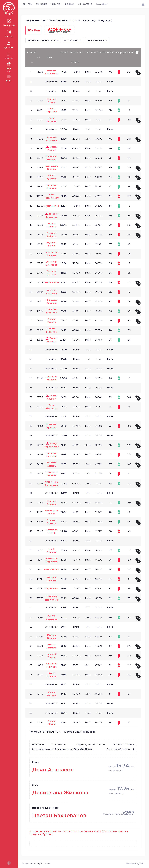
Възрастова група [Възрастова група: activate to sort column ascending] (76, 57)
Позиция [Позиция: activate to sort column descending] (31, 53)
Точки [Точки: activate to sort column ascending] (110, 53)
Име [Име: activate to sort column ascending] (50, 57)
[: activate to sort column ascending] (138, 57)
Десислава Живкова (60, 792)
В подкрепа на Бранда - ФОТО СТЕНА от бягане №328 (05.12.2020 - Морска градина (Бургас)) (79, 833)
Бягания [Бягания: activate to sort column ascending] (129, 53)
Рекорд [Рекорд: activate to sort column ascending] (119, 53)
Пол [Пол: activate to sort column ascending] (88, 53)
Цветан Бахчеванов (59, 815)
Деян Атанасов (53, 770)
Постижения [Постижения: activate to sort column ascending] (99, 53)
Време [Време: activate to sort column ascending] (64, 53)
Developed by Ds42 (135, 864)
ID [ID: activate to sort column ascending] (39, 57)
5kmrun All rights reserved (40, 864)
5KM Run (34, 30)
